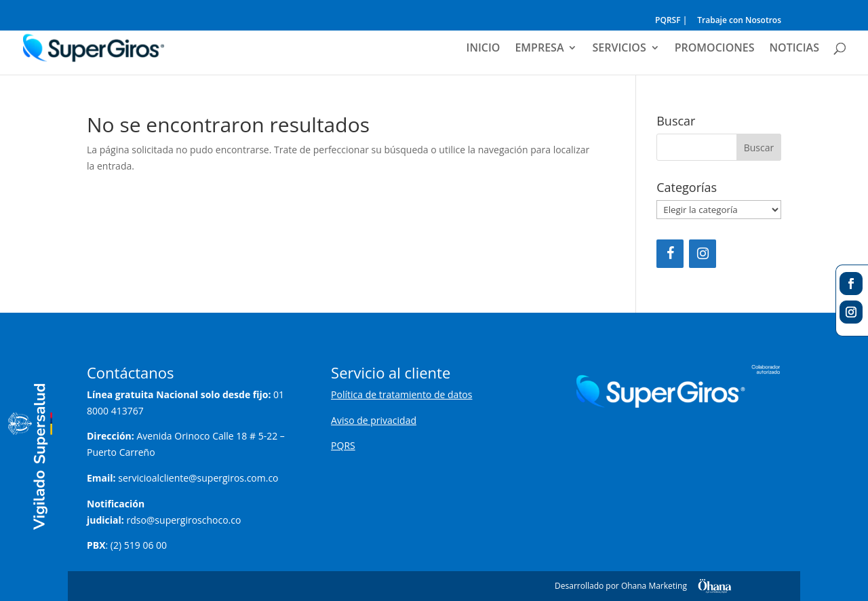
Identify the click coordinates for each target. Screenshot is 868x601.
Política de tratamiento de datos (401, 394)
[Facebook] (670, 254)
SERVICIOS (619, 49)
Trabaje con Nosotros (739, 21)
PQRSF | (671, 21)
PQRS (343, 445)
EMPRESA (539, 49)
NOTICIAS (794, 49)
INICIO (484, 49)
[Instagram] (703, 254)
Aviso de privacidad (374, 420)
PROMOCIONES (715, 49)
